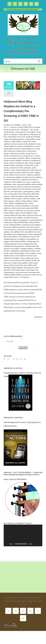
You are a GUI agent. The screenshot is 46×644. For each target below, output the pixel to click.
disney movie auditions (15, 218)
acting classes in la (16, 156)
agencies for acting (28, 170)
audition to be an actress (17, 175)
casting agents (28, 191)
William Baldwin (16, 275)
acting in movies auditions (13, 161)
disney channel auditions (24, 213)
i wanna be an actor (32, 227)
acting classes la (29, 156)
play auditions (28, 265)
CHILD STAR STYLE (25, 127)
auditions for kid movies (30, 180)
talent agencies (29, 268)
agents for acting (15, 172)
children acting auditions (24, 201)
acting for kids (36, 158)
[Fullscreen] (39, 544)
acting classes (21, 151)
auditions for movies (23, 182)
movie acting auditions (17, 253)
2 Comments (25, 277)
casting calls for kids (15, 194)
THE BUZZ (24, 130)
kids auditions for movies (27, 237)
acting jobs (26, 161)
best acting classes (15, 189)
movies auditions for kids (28, 260)
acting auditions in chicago (13, 146)
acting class (12, 151)
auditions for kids (10, 182)
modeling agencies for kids (13, 244)
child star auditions (30, 199)
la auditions (21, 239)
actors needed (16, 170)
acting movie (29, 165)
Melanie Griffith (20, 241)
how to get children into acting (14, 227)
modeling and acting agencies (14, 246)
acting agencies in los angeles (25, 132)
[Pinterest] (21, 359)
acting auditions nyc (28, 149)
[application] (23, 535)
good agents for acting (27, 220)
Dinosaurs (12, 211)
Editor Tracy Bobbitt (13, 125)
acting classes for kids (17, 153)
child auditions (29, 196)
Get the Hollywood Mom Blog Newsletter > (23, 9)
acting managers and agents (14, 165)
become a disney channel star (21, 187)
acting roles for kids (16, 168)
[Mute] (35, 544)
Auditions (30, 175)
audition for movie (28, 172)
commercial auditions (22, 206)
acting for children (24, 158)
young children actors (11, 277)
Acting (36, 130)
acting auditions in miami (31, 146)
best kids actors (17, 191)
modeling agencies (33, 241)
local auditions (31, 239)
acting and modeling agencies (14, 139)
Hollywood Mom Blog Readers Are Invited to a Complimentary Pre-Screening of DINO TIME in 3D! (21, 111)
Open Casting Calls (16, 265)
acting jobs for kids (21, 163)
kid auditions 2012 (17, 232)
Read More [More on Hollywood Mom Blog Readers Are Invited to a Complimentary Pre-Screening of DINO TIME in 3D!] (38, 317)
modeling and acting (30, 244)
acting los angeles (35, 163)
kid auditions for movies (33, 232)
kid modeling (8, 234)
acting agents (23, 134)
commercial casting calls (25, 208)
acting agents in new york (16, 137)
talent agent (31, 270)
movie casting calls (27, 258)
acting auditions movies (12, 149)
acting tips (27, 168)
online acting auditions (20, 263)
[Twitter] (8, 359)
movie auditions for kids (23, 256)
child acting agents (17, 196)
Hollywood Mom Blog (20, 222)
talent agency (21, 270)
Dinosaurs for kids (23, 211)
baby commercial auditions (22, 184)
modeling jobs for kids (27, 251)
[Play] (7, 544)
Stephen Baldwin (17, 268)
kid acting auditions (33, 230)
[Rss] (17, 359)
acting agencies (9, 132)
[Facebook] (5, 359)
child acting (26, 194)
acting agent (14, 134)
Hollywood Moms (15, 225)
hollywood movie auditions (32, 225)
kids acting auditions (11, 237)
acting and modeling (33, 137)
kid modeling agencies (21, 234)
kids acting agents (36, 234)
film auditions (13, 220)
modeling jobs (14, 251)
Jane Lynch (21, 230)
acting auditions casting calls (21, 141)
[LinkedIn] (25, 359)
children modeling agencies (18, 203)
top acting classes (21, 272)
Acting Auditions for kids (32, 144)
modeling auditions (27, 249)
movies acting (14, 260)
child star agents (17, 199)
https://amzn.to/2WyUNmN (15, 479)
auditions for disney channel (25, 177)
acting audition (30, 139)
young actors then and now (32, 275)
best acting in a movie (29, 189)
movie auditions (31, 253)
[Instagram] (14, 359)
